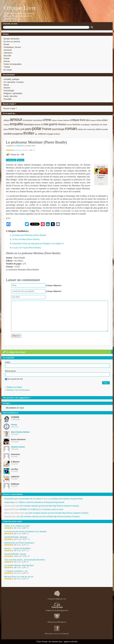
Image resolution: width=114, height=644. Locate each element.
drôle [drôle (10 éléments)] (99, 120)
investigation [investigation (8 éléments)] (85, 125)
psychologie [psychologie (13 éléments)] (58, 129)
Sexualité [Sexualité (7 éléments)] (104, 129)
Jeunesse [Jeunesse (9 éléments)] (95, 125)
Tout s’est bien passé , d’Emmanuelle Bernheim (25, 560)
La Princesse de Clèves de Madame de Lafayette (25, 531)
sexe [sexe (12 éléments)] (98, 129)
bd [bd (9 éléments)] (24, 120)
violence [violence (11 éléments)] (42, 134)
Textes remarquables (13, 64)
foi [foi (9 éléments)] (42, 125)
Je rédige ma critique (14, 352)
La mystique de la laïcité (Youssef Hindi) (65, 499)
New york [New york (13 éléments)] (20, 129)
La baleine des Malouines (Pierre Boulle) (29, 235)
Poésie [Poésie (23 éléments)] (47, 129)
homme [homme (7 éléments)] (69, 125)
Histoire (7, 88)
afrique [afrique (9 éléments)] (6, 120)
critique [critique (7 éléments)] (54, 120)
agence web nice (71, 642)
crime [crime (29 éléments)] (47, 120)
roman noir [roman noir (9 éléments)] (82, 129)
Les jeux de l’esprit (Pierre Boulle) (26, 248)
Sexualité (7, 99)
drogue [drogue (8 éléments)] (93, 120)
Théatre (7, 67)
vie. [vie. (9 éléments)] (36, 134)
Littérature (8, 53)
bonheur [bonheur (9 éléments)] (29, 120)
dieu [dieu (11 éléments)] (88, 120)
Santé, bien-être (10, 96)
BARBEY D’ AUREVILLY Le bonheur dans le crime (42, 509)
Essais (6, 44)
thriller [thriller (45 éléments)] (29, 133)
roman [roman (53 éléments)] (71, 129)
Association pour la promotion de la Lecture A (24, 499)
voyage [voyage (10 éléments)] (50, 134)
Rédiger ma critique (14, 387)
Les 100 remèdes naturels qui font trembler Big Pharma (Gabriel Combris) (47, 506)
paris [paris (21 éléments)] (28, 129)
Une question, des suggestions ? (17, 398)
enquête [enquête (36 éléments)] (16, 124)
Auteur (8, 362)
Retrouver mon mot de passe (18, 390)
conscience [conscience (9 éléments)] (38, 120)
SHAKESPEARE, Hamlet (15, 554)
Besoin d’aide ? (10, 108)
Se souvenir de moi (14, 379)
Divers (6, 85)
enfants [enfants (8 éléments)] (6, 125)
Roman (7, 61)
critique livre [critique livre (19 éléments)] (78, 120)
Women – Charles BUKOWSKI (17, 548)
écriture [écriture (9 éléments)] (57, 134)
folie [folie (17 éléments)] (46, 124)
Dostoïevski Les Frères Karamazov (19, 543)
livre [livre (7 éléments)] (101, 125)
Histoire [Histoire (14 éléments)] (62, 124)
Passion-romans (18, 447)
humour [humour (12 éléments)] (76, 124)
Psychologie (9, 91)
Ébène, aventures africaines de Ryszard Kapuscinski (42, 502)
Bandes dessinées (11, 39)
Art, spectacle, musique (14, 82)
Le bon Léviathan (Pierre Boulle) (26, 239)
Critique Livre (20, 8)
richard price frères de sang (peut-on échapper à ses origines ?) (38, 244)
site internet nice (55, 642)
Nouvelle (7, 56)
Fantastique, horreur (12, 47)
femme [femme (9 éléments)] (37, 125)
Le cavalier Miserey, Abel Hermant (19, 565)
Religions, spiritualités (13, 93)
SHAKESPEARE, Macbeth (16, 537)
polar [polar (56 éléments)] (37, 128)
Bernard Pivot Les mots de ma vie (19, 577)
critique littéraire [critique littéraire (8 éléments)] (63, 120)
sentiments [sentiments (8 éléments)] (91, 129)
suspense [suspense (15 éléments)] (17, 134)
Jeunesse (8, 50)
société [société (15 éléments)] (8, 134)
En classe (8, 70)
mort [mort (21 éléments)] (11, 129)
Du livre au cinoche (12, 42)
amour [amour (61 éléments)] (16, 119)
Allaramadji (9, 502)
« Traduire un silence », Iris (16, 571)
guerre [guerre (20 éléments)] (53, 124)
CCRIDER (18, 146)
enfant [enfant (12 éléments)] (104, 120)
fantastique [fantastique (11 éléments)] (29, 124)
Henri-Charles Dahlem (20, 432)
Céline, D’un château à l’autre (17, 526)
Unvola (14, 425)
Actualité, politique (11, 79)
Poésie (7, 58)
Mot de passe (10, 371)
